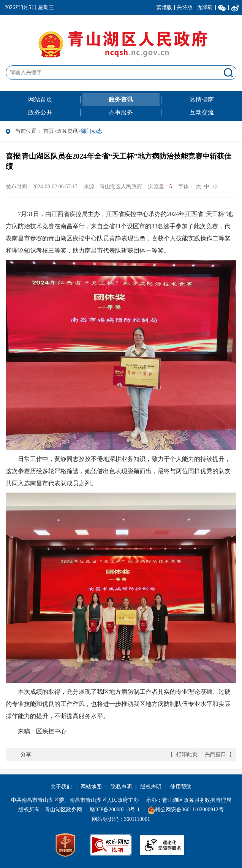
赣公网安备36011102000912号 (189, 810)
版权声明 (151, 787)
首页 (49, 131)
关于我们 (61, 787)
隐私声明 (121, 787)
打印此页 (187, 754)
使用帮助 (181, 787)
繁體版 (164, 7)
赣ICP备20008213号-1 (115, 810)
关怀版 (185, 7)
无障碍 (205, 7)
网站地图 (91, 787)
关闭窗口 (215, 754)
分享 (26, 754)
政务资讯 (67, 131)
